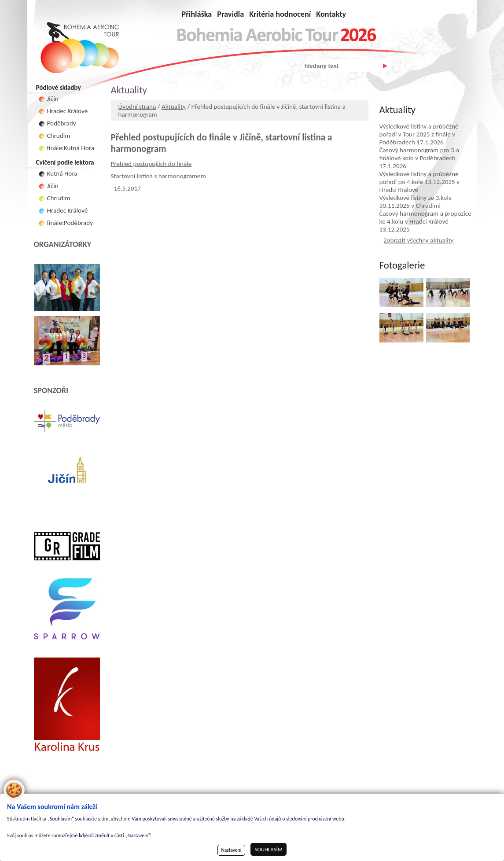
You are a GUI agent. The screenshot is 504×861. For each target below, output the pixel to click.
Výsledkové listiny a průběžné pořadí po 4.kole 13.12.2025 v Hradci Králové (420, 182)
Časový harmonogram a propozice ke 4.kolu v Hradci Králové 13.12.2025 (425, 221)
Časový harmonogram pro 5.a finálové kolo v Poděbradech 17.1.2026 (419, 158)
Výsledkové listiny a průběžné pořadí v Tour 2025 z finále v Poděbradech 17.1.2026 (419, 134)
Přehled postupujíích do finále (151, 164)
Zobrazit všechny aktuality (419, 240)
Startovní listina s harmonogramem (158, 176)
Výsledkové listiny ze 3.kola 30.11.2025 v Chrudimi (416, 202)
